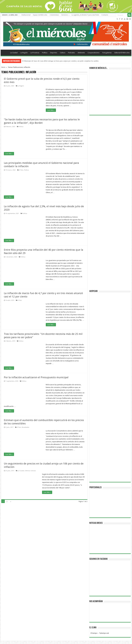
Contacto (105, 15)
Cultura (63, 53)
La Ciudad (14, 53)
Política (45, 53)
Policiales (71, 53)
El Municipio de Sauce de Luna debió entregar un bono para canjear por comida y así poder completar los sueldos (60, 61)
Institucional (26, 15)
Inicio (3, 67)
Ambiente (81, 53)
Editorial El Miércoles (122, 53)
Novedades (26, 427)
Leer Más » (51, 110)
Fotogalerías (107, 53)
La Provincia (35, 53)
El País (21, 170)
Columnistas (54, 15)
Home (5, 52)
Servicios (65, 15)
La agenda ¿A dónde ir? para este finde (85, 15)
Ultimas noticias (30, 471)
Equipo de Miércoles (40, 15)
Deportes (54, 53)
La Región (24, 53)
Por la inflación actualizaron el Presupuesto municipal (36, 377)
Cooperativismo (94, 53)
